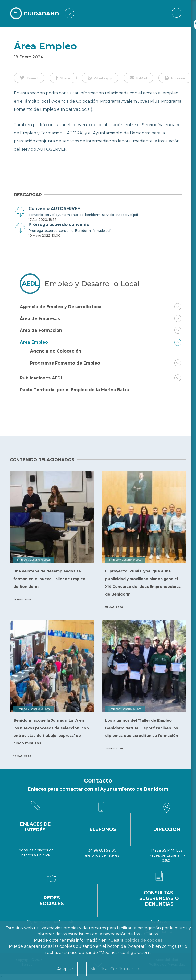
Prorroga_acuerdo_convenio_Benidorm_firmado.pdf (70, 231)
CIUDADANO (42, 13)
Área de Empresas (40, 319)
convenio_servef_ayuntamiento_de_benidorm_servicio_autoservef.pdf (83, 215)
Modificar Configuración (115, 969)
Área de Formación (41, 330)
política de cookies (143, 940)
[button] (29, 78)
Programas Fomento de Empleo (65, 363)
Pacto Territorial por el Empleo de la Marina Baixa (74, 390)
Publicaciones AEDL (42, 378)
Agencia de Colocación (56, 351)
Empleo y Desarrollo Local (92, 284)
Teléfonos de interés (101, 855)
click (46, 855)
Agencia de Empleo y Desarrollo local (61, 307)
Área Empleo (34, 342)
